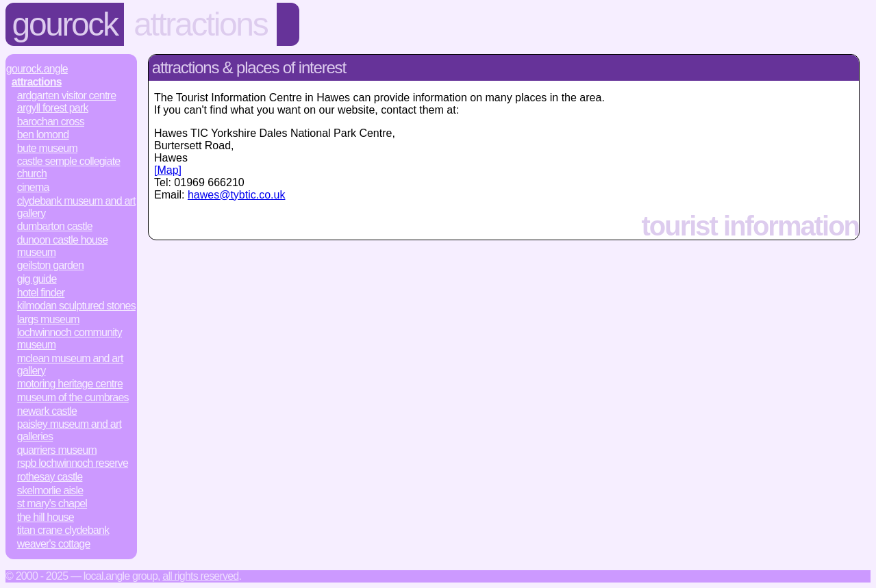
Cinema (33, 187)
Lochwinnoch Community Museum (70, 338)
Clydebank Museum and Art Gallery (76, 207)
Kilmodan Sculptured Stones (76, 306)
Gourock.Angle (37, 69)
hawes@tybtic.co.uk (237, 195)
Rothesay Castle (50, 477)
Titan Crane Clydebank (63, 530)
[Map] (168, 170)
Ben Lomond (43, 135)
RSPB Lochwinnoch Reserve (73, 463)
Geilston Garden (50, 265)
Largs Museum (48, 319)
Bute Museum (47, 148)
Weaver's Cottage (54, 544)
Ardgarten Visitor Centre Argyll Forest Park (66, 102)
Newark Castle (47, 411)
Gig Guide (37, 279)
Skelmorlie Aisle (50, 490)
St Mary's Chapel (52, 503)
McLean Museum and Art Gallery (70, 365)
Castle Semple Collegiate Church (69, 167)
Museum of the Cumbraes (73, 397)
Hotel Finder (41, 293)
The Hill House (46, 517)
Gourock (65, 24)
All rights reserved (200, 576)
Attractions (200, 24)
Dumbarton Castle (55, 226)
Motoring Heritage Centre (70, 384)
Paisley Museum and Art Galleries (69, 430)
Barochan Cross (51, 122)
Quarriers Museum (57, 450)
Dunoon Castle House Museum (62, 246)
